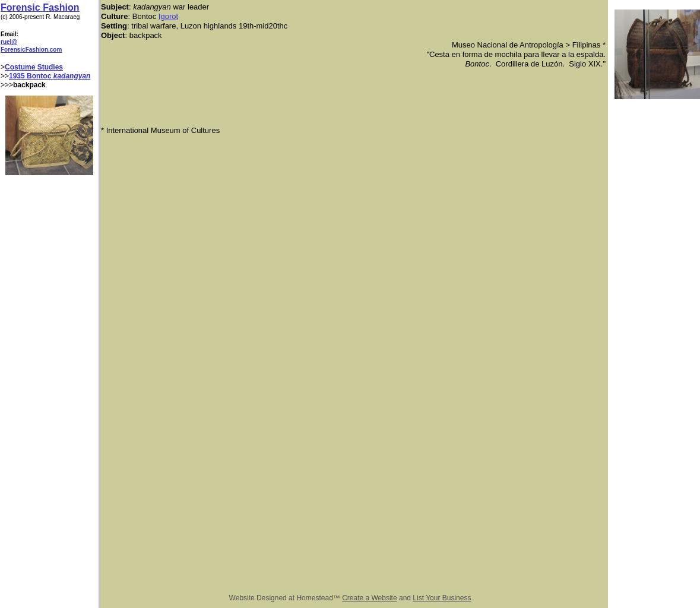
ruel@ (9, 42)
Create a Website (370, 598)
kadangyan (72, 76)
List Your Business (442, 598)
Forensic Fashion (40, 7)
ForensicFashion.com (31, 50)
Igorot (168, 16)
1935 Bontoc (31, 76)
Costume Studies (34, 67)
